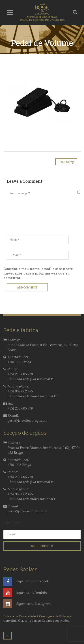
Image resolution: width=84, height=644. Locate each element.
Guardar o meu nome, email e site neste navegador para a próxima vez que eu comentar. (38, 273)
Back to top (66, 162)
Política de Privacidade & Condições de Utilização (38, 616)
